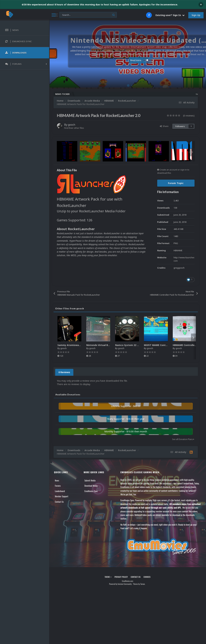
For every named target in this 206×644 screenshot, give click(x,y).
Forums (58, 486)
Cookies (147, 577)
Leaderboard (60, 491)
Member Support (62, 496)
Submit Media (90, 480)
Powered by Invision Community (120, 584)
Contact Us (59, 502)
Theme (108, 577)
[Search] (88, 15)
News (57, 480)
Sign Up (196, 15)
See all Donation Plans (183, 439)
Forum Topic (176, 183)
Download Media (91, 486)
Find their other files (74, 128)
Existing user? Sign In (170, 15)
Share (164, 126)
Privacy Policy (121, 577)
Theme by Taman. (139, 584)
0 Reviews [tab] (64, 372)
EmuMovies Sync (91, 491)
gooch (72, 125)
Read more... (127, 60)
